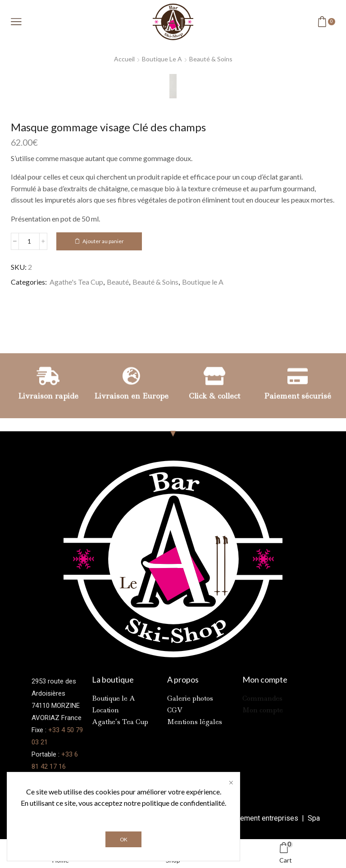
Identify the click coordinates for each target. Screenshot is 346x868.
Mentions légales (195, 722)
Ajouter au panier (103, 241)
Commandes (262, 698)
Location (105, 710)
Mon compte (263, 710)
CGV (175, 710)
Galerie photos (190, 698)
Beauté (118, 282)
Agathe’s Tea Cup (120, 722)
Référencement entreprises (256, 818)
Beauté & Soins (211, 59)
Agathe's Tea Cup (76, 282)
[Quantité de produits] (29, 241)
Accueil (124, 59)
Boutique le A (162, 59)
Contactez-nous (56, 779)
